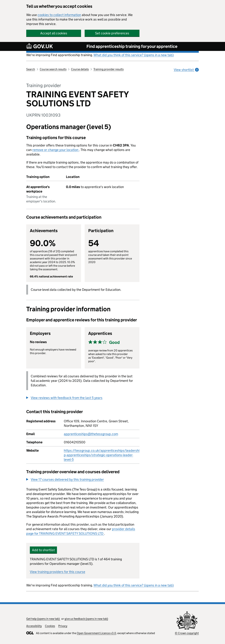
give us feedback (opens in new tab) (86, 619)
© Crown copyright (187, 633)
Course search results (53, 69)
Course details (80, 69)
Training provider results (109, 69)
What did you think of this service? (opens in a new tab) (134, 55)
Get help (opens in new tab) (43, 619)
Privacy (63, 626)
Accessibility (34, 626)
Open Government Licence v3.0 (96, 633)
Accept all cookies (54, 33)
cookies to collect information (59, 15)
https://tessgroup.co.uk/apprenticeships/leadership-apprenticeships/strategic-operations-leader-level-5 (102, 455)
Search (31, 69)
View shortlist (186, 70)
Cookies (50, 626)
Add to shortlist (43, 550)
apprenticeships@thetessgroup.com (91, 434)
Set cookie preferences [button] (112, 33)
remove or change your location (56, 150)
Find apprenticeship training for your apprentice (132, 46)
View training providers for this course (58, 572)
